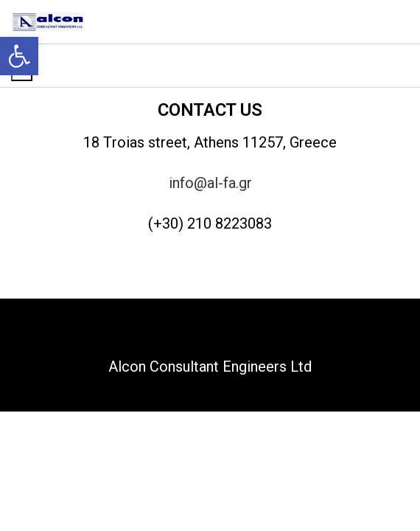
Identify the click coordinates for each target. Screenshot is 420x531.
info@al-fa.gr (210, 183)
